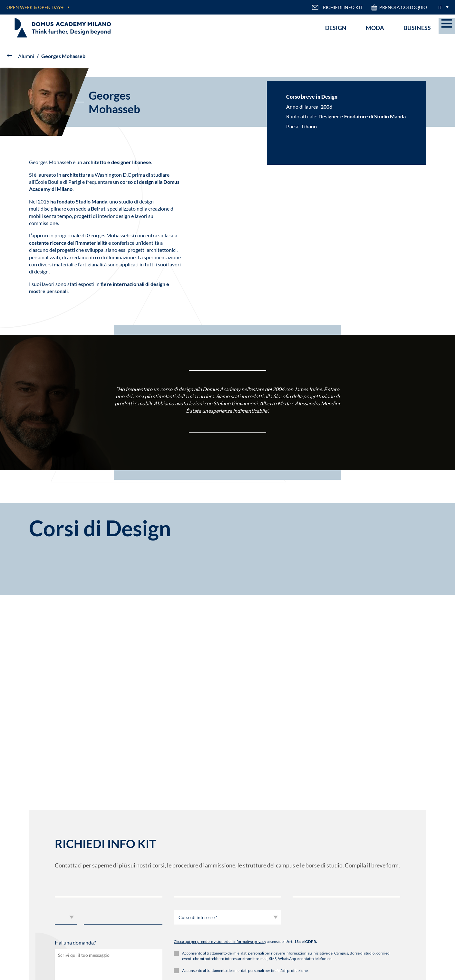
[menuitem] (442, 7)
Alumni (26, 56)
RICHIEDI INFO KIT (337, 7)
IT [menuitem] (440, 7)
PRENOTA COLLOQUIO (399, 7)
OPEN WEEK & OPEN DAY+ (35, 7)
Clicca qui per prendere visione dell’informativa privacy (220, 941)
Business (417, 28)
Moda (375, 28)
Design (336, 28)
